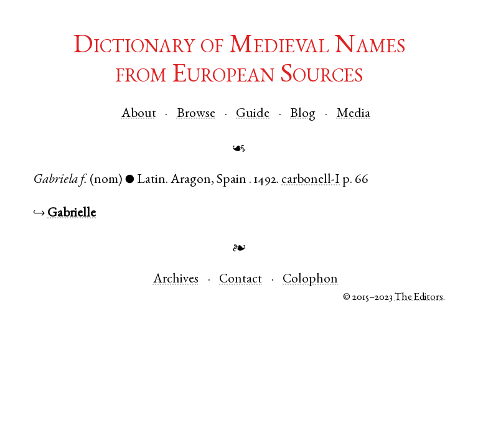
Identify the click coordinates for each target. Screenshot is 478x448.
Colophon (310, 280)
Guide (253, 114)
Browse (196, 114)
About (139, 114)
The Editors (419, 298)
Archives (176, 280)
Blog (303, 114)
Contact (241, 280)
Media (354, 114)
